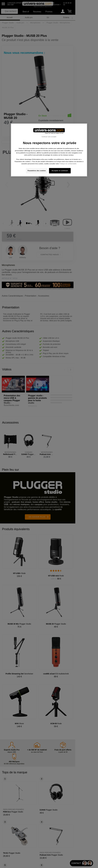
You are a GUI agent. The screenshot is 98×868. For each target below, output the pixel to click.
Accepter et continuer (60, 171)
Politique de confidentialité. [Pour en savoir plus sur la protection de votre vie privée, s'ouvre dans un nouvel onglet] (68, 164)
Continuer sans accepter (49, 137)
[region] (49, 150)
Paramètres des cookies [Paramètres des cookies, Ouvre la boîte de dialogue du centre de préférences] (37, 171)
